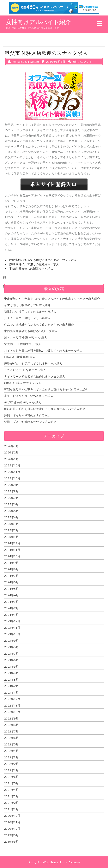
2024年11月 (12, 550)
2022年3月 (11, 757)
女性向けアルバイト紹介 (38, 22)
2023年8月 (11, 647)
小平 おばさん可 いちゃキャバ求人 (29, 396)
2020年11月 (12, 822)
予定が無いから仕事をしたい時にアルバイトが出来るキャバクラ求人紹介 (52, 299)
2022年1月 (11, 770)
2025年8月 (11, 491)
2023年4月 (11, 673)
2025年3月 (11, 524)
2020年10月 (12, 829)
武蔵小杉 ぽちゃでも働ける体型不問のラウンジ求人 (43, 260)
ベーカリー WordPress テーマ (48, 862)
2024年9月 (11, 563)
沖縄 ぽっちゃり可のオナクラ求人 (27, 415)
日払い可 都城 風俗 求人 (20, 357)
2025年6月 (11, 504)
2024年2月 (11, 608)
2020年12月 (12, 816)
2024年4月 (11, 595)
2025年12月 (12, 465)
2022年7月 (11, 731)
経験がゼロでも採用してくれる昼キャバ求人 (33, 363)
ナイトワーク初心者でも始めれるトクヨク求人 (35, 376)
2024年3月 (11, 602)
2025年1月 (11, 537)
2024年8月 (11, 569)
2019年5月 (11, 841)
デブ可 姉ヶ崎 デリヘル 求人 (23, 402)
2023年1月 (11, 692)
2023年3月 (11, 679)
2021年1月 (11, 809)
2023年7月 (11, 653)
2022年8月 (11, 725)
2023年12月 (12, 621)
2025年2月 (11, 530)
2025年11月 (12, 472)
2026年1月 (11, 459)
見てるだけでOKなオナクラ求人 (25, 370)
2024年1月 (11, 615)
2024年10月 (12, 556)
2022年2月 (11, 764)
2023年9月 (11, 640)
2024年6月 (11, 582)
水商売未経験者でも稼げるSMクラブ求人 (31, 331)
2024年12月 (12, 543)
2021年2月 (11, 803)
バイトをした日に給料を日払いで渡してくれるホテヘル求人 (43, 350)
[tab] (99, 23)
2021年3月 (11, 796)
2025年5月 (11, 511)
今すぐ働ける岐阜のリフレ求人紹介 (27, 305)
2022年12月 (12, 699)
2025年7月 (11, 498)
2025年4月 (11, 517)
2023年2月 (11, 686)
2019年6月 (11, 835)
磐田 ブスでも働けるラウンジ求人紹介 (30, 422)
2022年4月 (11, 751)
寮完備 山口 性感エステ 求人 (23, 344)
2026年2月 (11, 452)
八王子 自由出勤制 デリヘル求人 (27, 318)
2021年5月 (11, 783)
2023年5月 (11, 666)
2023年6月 (11, 660)
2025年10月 (12, 478)
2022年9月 (11, 718)
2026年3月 (11, 446)
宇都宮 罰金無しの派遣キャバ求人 (31, 269)
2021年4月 (11, 790)
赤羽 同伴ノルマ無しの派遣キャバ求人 (34, 264)
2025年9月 (11, 485)
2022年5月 (11, 744)
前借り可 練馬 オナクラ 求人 (23, 383)
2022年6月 (11, 738)
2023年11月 (12, 628)
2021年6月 (11, 777)
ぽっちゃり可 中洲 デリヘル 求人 (26, 337)
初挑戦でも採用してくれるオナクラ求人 (30, 312)
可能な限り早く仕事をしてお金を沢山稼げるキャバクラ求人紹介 (46, 389)
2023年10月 (12, 634)
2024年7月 (11, 576)
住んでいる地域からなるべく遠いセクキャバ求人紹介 (39, 325)
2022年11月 (12, 705)
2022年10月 (12, 712)
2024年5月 (11, 589)
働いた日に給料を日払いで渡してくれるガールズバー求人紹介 (45, 409)
